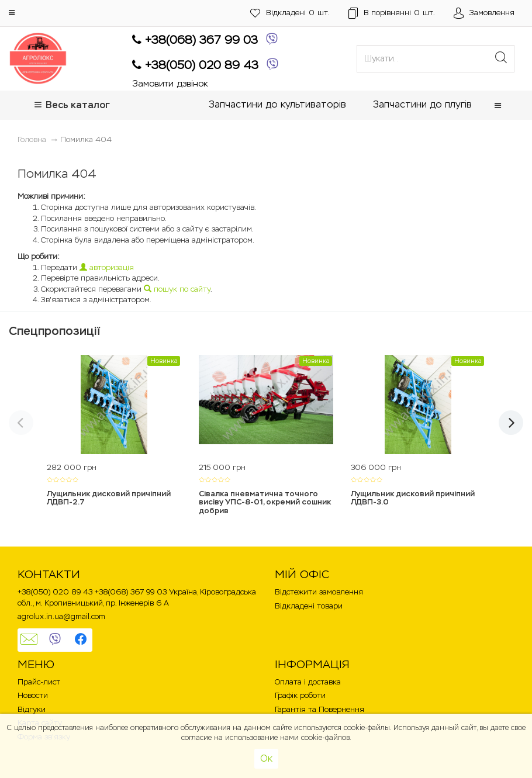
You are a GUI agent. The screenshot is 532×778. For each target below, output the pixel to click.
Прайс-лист (39, 682)
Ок (266, 758)
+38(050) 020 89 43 (196, 65)
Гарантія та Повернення (319, 709)
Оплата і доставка (308, 682)
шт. (290, 13)
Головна (32, 139)
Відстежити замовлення (319, 592)
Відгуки (32, 709)
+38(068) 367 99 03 (195, 40)
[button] (12, 13)
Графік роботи (300, 695)
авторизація (107, 267)
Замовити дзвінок (170, 84)
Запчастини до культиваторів (277, 104)
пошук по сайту (177, 289)
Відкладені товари (309, 606)
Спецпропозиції (54, 331)
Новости (33, 695)
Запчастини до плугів (422, 104)
